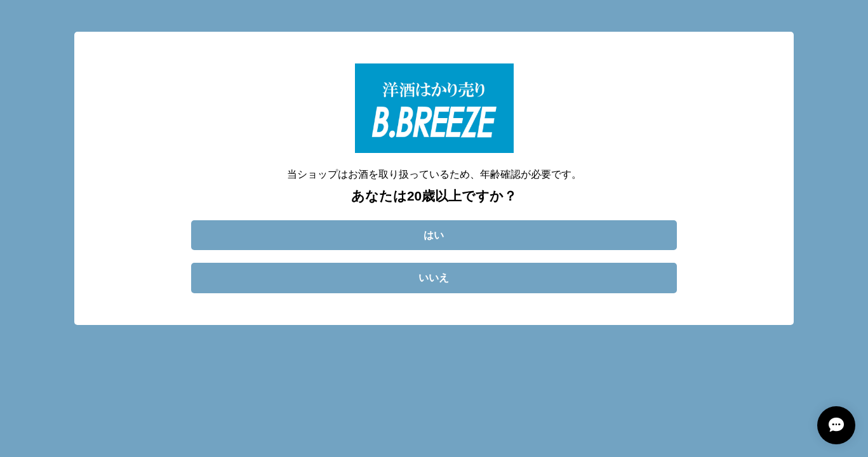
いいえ (434, 278)
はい (434, 235)
